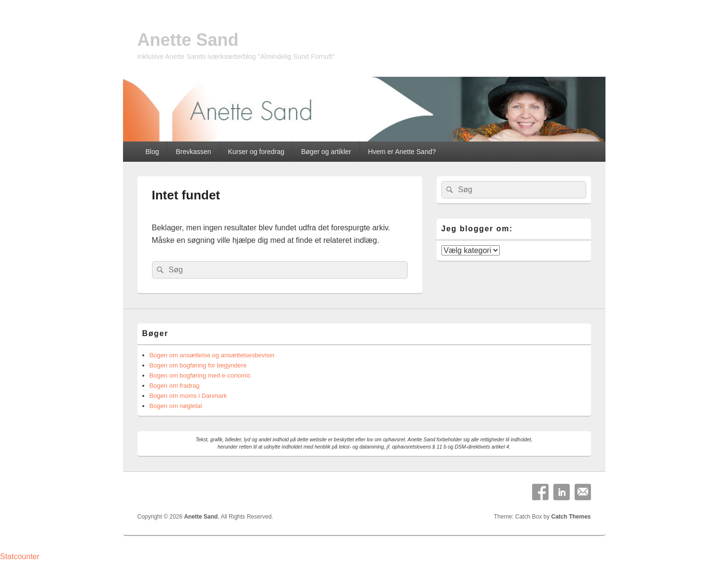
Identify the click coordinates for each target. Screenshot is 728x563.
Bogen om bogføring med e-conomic (200, 375)
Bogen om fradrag (175, 386)
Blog (152, 152)
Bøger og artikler (326, 152)
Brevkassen (193, 152)
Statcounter (20, 556)
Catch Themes (571, 517)
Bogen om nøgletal (176, 406)
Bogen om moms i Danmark (188, 396)
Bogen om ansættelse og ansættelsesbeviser (212, 355)
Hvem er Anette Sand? (402, 152)
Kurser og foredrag (256, 152)
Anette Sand (188, 40)
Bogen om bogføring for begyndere (198, 365)
